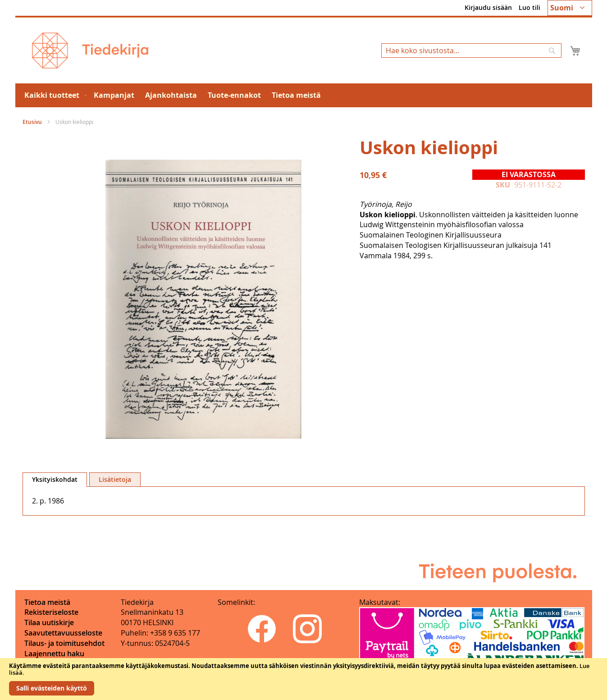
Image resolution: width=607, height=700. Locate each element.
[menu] (304, 95)
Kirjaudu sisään (488, 7)
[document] (303, 679)
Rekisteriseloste (51, 612)
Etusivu (32, 122)
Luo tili (529, 7)
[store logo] (90, 50)
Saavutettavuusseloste (63, 633)
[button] (570, 8)
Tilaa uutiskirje (49, 622)
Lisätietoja (115, 479)
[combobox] (471, 50)
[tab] (55, 480)
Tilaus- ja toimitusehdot (64, 643)
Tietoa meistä (47, 602)
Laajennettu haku (54, 654)
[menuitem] (54, 95)
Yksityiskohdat (55, 479)
